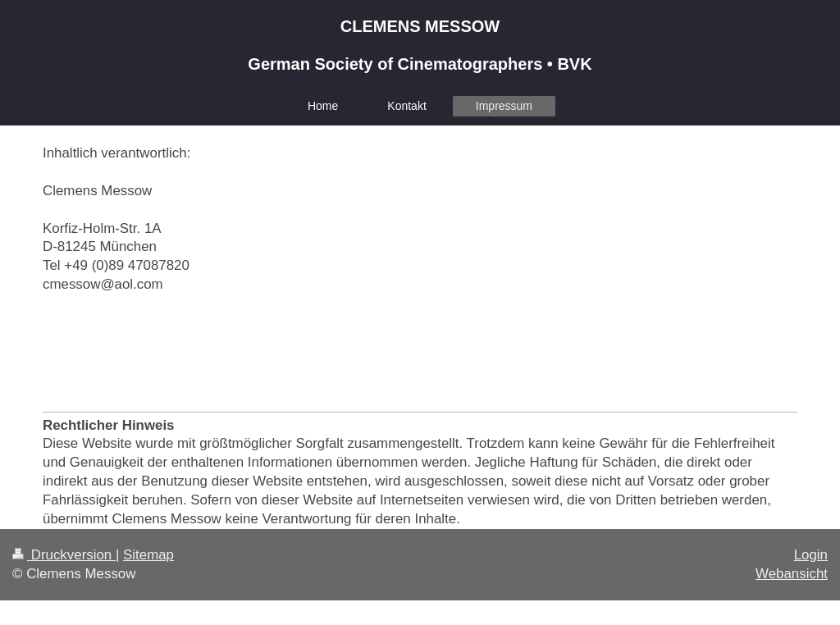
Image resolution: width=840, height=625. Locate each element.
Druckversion (64, 555)
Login (811, 555)
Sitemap (148, 555)
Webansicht (792, 574)
